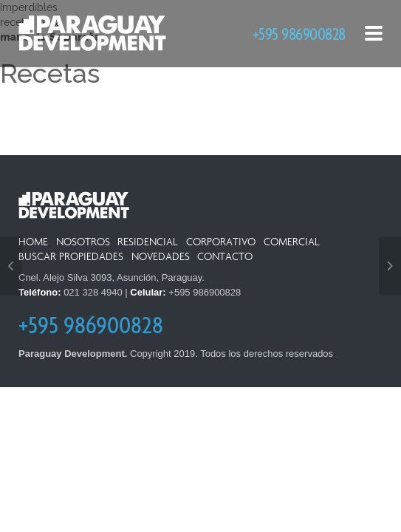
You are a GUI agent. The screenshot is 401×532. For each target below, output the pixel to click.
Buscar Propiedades (71, 257)
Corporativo (221, 242)
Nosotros (83, 242)
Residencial (148, 242)
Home (33, 242)
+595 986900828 (299, 34)
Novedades (161, 257)
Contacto (225, 257)
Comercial (292, 242)
